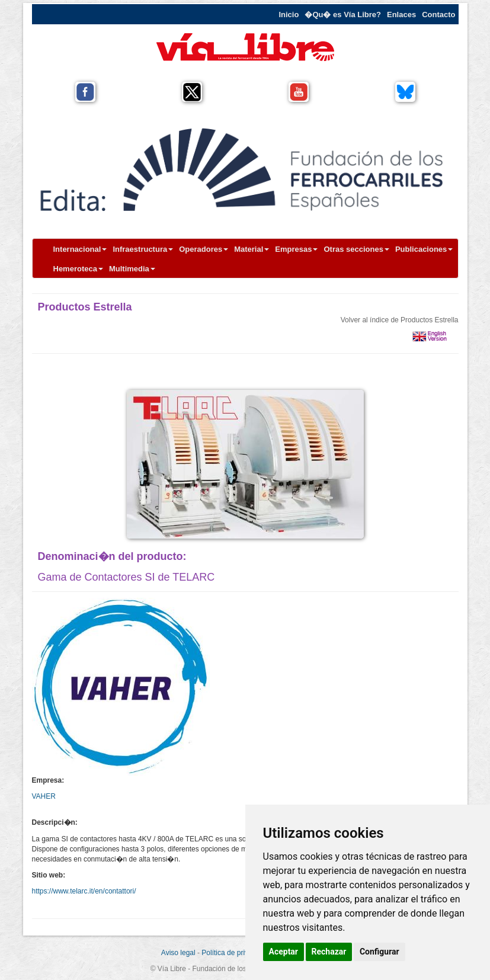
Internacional (80, 249)
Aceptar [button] (284, 952)
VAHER (44, 796)
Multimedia (132, 269)
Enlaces (401, 15)
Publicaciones (424, 249)
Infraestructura (143, 249)
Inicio (289, 15)
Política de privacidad (235, 953)
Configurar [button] (379, 952)
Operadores (204, 249)
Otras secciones (356, 249)
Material (252, 249)
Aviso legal (178, 953)
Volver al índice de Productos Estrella (400, 320)
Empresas (296, 249)
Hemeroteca (78, 269)
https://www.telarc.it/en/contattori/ (84, 891)
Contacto (438, 15)
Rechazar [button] (329, 952)
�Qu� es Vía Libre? (343, 15)
